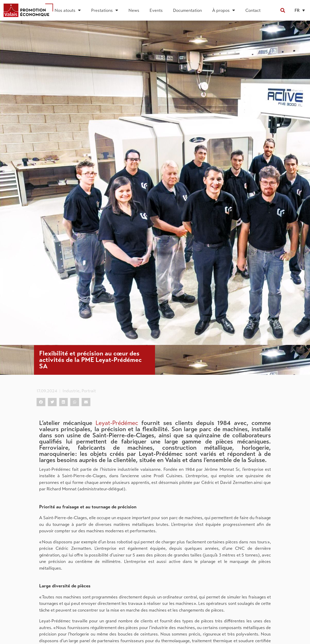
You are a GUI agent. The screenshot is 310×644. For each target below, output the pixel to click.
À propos (224, 10)
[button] (283, 10)
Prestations (105, 10)
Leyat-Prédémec (117, 423)
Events (156, 10)
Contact (253, 10)
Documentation (187, 10)
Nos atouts (68, 10)
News (134, 10)
